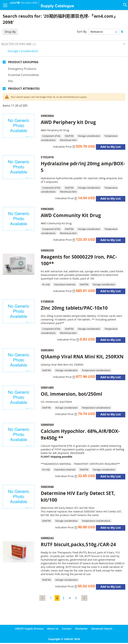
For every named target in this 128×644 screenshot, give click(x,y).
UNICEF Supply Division (29, 629)
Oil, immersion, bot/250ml (71, 394)
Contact (67, 629)
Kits (11, 81)
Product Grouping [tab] (23, 62)
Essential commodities (24, 75)
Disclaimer (81, 629)
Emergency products (22, 69)
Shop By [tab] (10, 32)
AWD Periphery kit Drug (68, 122)
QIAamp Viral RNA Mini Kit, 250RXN (82, 357)
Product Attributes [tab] (24, 89)
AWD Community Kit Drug (71, 215)
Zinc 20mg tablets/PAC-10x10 (74, 308)
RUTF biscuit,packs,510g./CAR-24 (78, 544)
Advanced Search (102, 629)
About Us (53, 629)
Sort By (82, 32)
